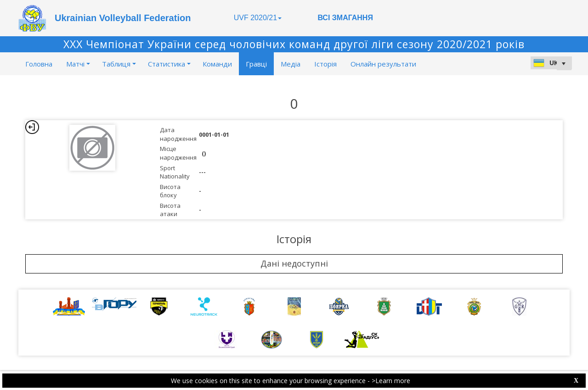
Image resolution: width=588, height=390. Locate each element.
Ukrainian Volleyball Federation (123, 18)
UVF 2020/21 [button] (258, 18)
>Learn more (391, 381)
